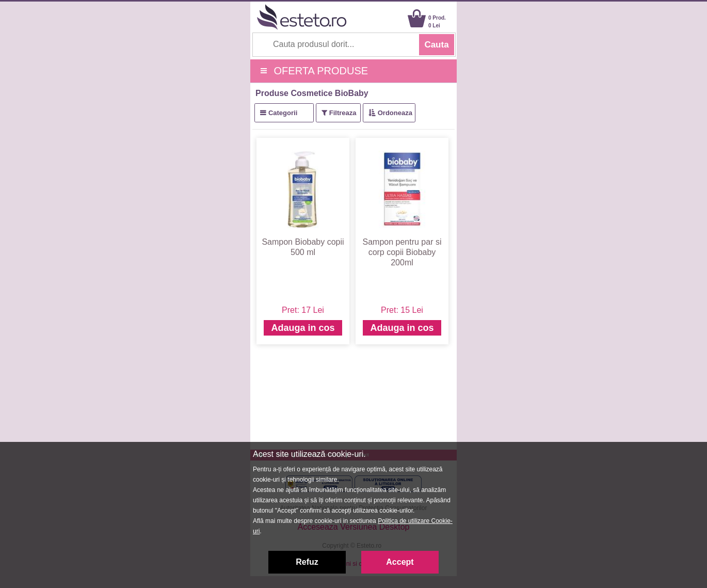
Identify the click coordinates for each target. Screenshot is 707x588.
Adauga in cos (303, 328)
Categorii (283, 113)
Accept (400, 562)
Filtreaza (343, 113)
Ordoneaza (395, 113)
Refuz (307, 562)
